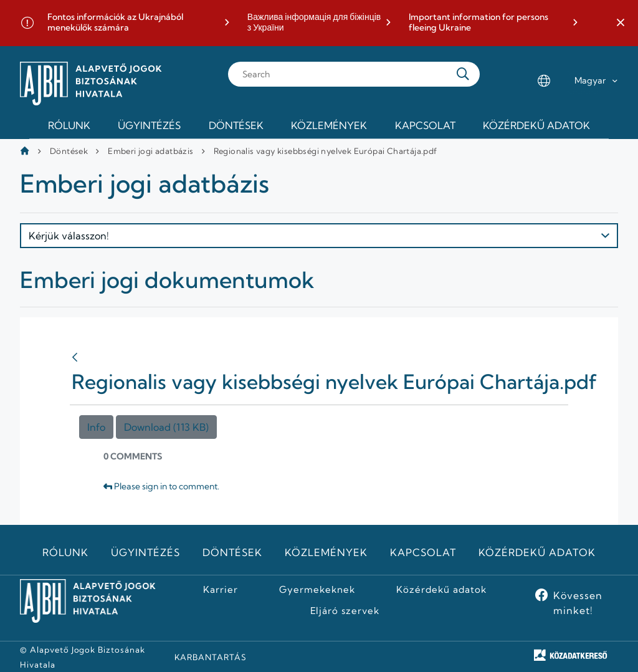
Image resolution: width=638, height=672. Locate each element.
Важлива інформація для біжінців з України (314, 23)
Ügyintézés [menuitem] (149, 125)
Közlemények (326, 552)
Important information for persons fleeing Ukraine (478, 23)
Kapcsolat (423, 552)
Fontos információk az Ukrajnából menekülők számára (115, 23)
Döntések (69, 151)
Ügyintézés (145, 552)
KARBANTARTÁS (211, 657)
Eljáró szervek (345, 611)
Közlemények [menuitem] (329, 125)
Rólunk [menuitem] (69, 125)
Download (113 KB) (166, 427)
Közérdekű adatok (537, 552)
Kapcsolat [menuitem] (425, 125)
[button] (621, 23)
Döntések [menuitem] (236, 125)
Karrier (221, 590)
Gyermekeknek (317, 590)
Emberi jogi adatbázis (150, 151)
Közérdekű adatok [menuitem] (536, 125)
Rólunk (65, 552)
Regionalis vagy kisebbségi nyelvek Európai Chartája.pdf (326, 151)
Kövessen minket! (578, 603)
